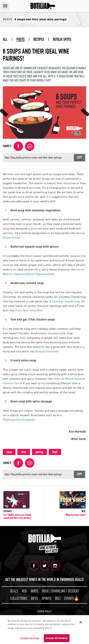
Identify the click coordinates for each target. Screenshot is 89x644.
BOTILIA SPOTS (62, 39)
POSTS (21, 39)
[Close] (81, 623)
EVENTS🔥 (72, 599)
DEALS (14, 591)
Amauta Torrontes (47, 351)
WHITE (34, 591)
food (55, 452)
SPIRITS (46, 599)
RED (24, 591)
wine (24, 452)
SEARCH (85, 6)
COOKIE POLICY (44, 612)
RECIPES (39, 39)
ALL (5, 39)
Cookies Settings (30, 639)
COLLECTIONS (19, 599)
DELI (58, 599)
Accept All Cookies (57, 639)
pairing (39, 452)
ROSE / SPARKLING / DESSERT (61, 591)
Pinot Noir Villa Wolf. (29, 310)
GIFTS (34, 599)
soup (9, 452)
